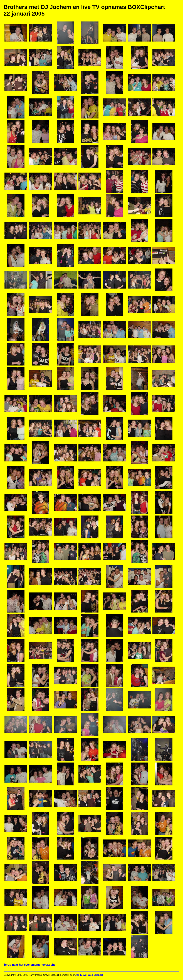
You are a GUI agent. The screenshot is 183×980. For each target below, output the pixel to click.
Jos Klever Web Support (89, 975)
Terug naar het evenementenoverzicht (29, 965)
